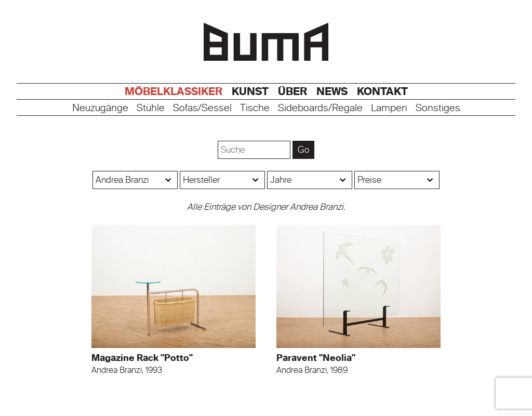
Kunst (250, 91)
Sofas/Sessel (202, 108)
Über (292, 91)
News (332, 91)
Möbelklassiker (174, 91)
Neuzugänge (100, 108)
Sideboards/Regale (320, 108)
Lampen (389, 108)
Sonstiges (438, 108)
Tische (255, 108)
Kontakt (382, 91)
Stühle (151, 108)
